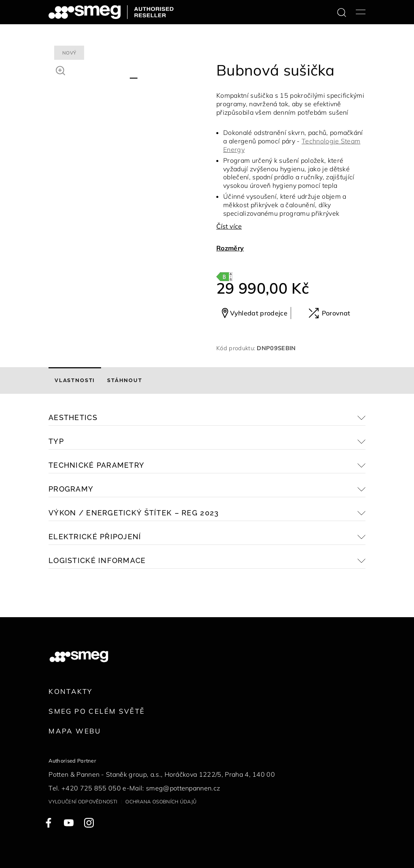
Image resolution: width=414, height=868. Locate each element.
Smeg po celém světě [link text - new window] (97, 711)
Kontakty (70, 691)
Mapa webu (75, 731)
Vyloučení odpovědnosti (83, 802)
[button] (60, 69)
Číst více (229, 226)
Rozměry (230, 248)
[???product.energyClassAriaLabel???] (224, 276)
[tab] (75, 380)
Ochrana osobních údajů (161, 802)
